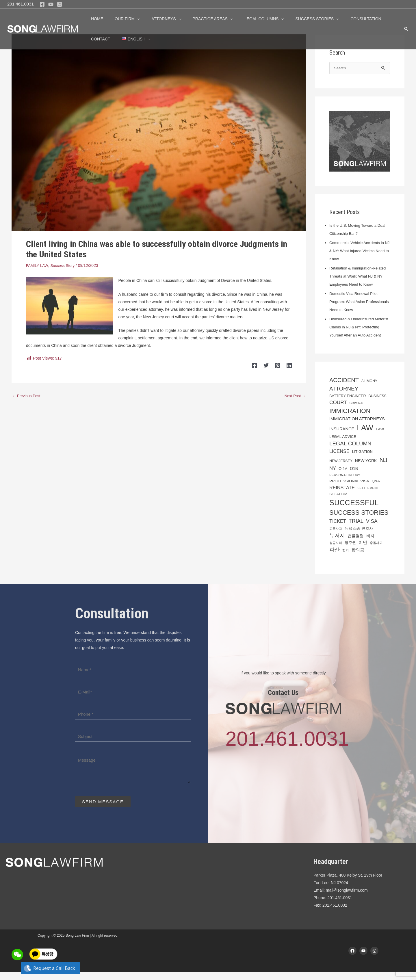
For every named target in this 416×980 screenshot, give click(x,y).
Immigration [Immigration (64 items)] (350, 419)
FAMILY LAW (38, 265)
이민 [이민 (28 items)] (363, 550)
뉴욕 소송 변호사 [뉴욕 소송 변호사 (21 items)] (359, 536)
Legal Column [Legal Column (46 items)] (350, 451)
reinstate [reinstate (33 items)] (342, 495)
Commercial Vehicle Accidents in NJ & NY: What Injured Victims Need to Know (359, 251)
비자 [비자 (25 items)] (370, 543)
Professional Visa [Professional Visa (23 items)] (349, 489)
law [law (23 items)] (380, 437)
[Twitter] (270, 365)
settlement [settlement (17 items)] (368, 496)
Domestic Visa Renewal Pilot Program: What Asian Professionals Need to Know (355, 302)
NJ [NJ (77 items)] (383, 467)
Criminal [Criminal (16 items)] (357, 411)
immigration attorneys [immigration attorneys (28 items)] (357, 427)
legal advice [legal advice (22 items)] (343, 444)
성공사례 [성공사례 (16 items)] (336, 551)
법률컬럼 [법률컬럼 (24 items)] (356, 543)
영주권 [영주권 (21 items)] (350, 551)
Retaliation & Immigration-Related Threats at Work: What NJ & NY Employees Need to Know (360, 276)
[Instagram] (60, 4)
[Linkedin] (289, 365)
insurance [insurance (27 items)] (342, 437)
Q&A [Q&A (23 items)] (376, 489)
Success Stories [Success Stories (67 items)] (359, 520)
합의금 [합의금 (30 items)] (358, 557)
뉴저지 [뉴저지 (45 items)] (337, 543)
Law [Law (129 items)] (365, 436)
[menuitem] (104, 39)
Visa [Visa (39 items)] (372, 529)
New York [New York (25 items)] (366, 468)
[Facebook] (42, 4)
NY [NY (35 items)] (333, 476)
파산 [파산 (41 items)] (335, 557)
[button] (406, 29)
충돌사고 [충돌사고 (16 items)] (376, 551)
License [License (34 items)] (339, 459)
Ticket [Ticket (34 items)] (338, 529)
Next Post (294, 396)
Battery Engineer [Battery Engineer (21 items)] (348, 404)
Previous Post (27, 396)
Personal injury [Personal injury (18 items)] (345, 483)
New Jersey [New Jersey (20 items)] (341, 468)
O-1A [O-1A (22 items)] (343, 476)
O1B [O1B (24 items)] (354, 476)
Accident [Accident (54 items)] (344, 388)
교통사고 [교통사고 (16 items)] (336, 536)
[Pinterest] (279, 365)
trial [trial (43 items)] (356, 529)
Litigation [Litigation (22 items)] (362, 459)
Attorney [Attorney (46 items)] (344, 396)
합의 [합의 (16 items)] (346, 558)
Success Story (65, 265)
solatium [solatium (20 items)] (338, 502)
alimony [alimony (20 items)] (369, 389)
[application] (132, 19)
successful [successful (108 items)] (354, 510)
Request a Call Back (51, 968)
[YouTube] (51, 4)
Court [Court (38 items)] (338, 410)
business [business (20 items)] (377, 404)
